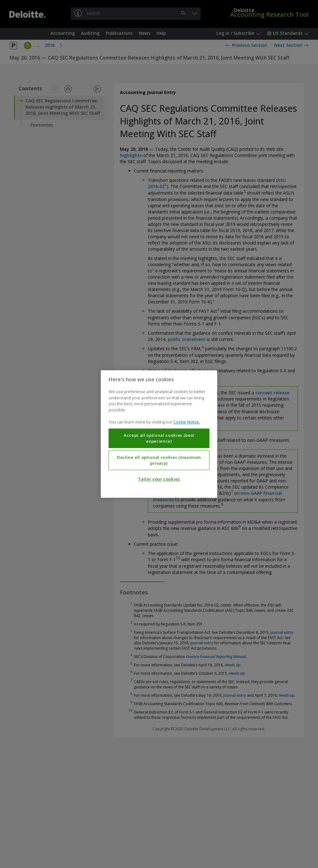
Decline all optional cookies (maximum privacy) (159, 460)
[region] (159, 434)
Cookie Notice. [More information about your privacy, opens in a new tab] (187, 422)
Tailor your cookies (159, 479)
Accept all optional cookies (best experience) (159, 438)
